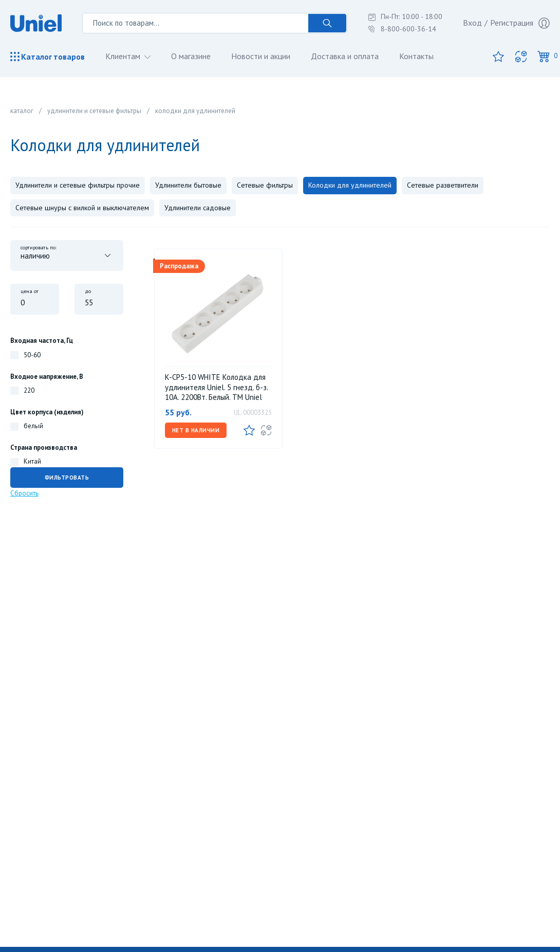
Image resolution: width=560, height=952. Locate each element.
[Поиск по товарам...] (195, 23)
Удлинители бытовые (188, 185)
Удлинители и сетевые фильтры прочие (78, 185)
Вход (472, 23)
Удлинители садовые (198, 208)
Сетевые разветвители (443, 185)
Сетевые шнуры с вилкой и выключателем (82, 208)
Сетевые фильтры (265, 185)
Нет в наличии (196, 430)
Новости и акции (261, 56)
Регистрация (520, 23)
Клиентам (124, 56)
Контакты (416, 56)
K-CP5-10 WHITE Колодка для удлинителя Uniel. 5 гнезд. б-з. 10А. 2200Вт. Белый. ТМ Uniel (216, 387)
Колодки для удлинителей (350, 185)
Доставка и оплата (345, 56)
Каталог (48, 57)
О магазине (191, 56)
